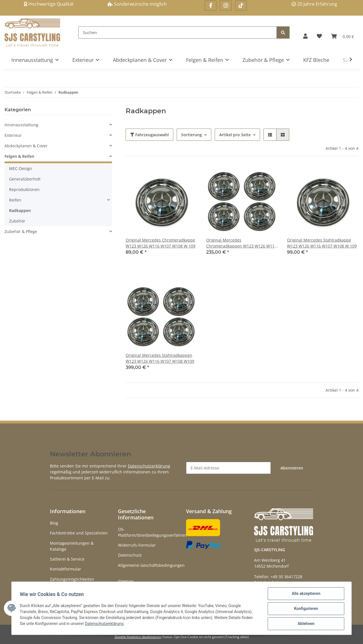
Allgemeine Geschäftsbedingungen (151, 565)
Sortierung (192, 135)
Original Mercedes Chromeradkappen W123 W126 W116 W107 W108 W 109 (241, 243)
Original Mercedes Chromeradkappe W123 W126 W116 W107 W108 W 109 (161, 243)
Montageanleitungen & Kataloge (72, 546)
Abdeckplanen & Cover (26, 146)
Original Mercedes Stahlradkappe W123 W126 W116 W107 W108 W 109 (322, 243)
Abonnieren (292, 468)
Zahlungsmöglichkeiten (72, 579)
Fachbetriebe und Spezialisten (79, 533)
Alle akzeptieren (305, 594)
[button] (305, 36)
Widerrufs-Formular (137, 545)
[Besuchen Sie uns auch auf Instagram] (226, 6)
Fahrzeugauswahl (149, 135)
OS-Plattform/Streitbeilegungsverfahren (152, 532)
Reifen (15, 200)
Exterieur (13, 135)
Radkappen (20, 210)
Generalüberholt (25, 179)
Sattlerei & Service (67, 559)
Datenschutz (130, 555)
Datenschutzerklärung (149, 466)
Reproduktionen (24, 189)
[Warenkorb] (342, 36)
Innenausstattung (21, 125)
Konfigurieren (305, 609)
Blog (54, 523)
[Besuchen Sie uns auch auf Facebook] (211, 6)
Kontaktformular (66, 569)
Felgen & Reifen (19, 156)
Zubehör (17, 221)
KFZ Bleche (316, 60)
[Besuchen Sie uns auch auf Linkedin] (241, 6)
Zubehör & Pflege (21, 231)
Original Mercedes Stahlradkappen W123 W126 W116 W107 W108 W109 (160, 358)
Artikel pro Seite (235, 135)
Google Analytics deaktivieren (138, 637)
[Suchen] (178, 32)
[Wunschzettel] (319, 36)
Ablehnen (305, 624)
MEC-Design (21, 168)
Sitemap (126, 581)
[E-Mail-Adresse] (228, 468)
